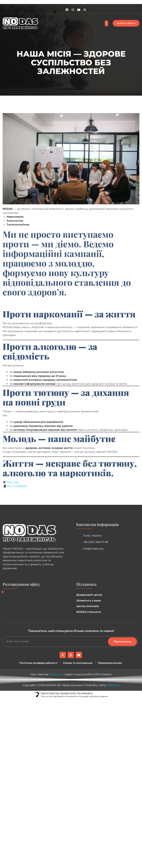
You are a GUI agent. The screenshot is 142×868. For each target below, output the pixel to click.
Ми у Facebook (17, 486)
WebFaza (113, 685)
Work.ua (55, 674)
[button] (85, 10)
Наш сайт (13, 482)
